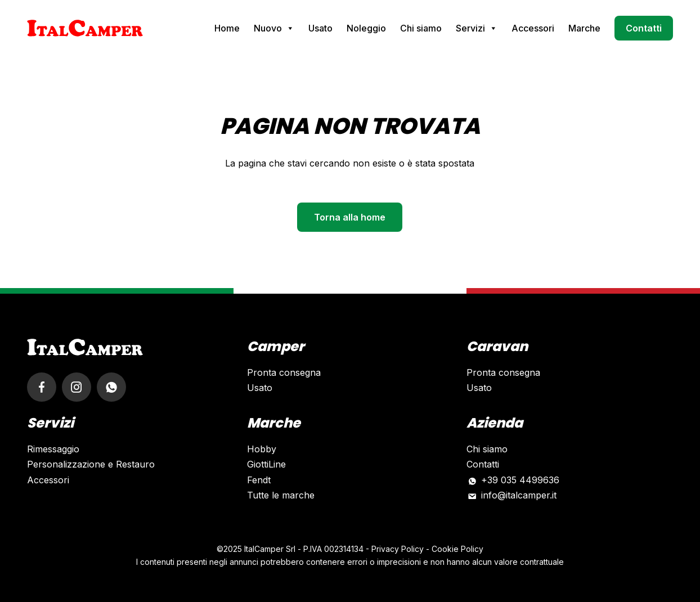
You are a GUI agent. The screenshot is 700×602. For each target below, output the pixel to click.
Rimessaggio (53, 449)
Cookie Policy (457, 549)
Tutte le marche (281, 495)
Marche (584, 28)
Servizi (477, 28)
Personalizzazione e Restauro (91, 464)
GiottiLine (266, 464)
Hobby (262, 449)
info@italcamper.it (519, 495)
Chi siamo (421, 28)
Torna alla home (350, 217)
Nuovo (274, 28)
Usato (320, 28)
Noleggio (366, 28)
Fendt (259, 480)
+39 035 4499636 (520, 480)
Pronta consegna (284, 372)
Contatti (644, 28)
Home (227, 28)
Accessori (533, 28)
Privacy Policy (398, 549)
